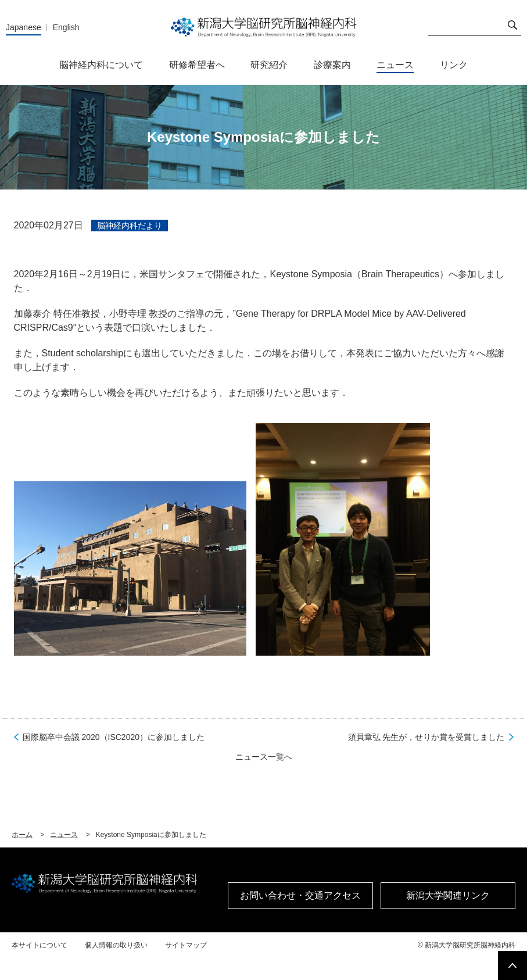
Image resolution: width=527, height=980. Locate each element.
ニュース (64, 835)
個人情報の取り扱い (116, 945)
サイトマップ (186, 945)
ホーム (22, 835)
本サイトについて (40, 945)
